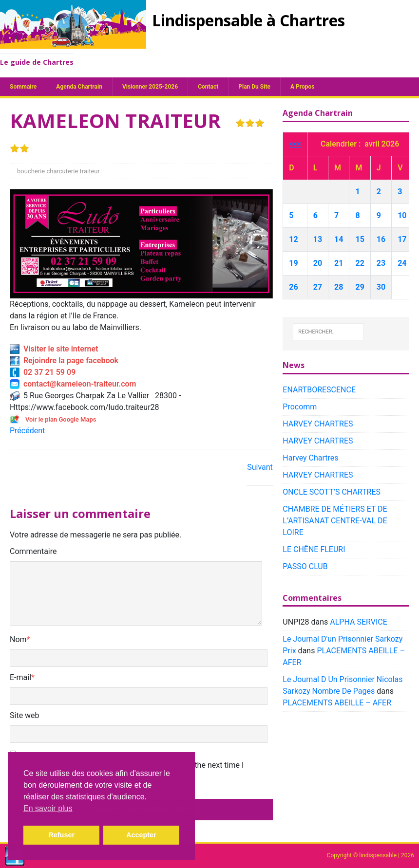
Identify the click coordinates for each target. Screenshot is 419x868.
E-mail (20, 677)
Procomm (300, 407)
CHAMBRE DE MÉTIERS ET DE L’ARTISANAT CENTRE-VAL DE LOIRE (335, 521)
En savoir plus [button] (48, 808)
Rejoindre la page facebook (64, 360)
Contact (208, 87)
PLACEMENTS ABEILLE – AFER (337, 703)
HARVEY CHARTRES (318, 424)
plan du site (254, 87)
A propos (302, 87)
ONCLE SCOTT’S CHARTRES (332, 492)
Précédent (27, 431)
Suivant (260, 467)
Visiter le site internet (54, 349)
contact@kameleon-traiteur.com (73, 384)
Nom (18, 639)
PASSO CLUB (305, 566)
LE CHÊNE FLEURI (314, 549)
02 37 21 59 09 (43, 372)
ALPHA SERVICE (358, 622)
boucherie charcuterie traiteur (58, 171)
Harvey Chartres (310, 458)
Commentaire (33, 551)
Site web (25, 715)
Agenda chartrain (79, 87)
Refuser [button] (61, 835)
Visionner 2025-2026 (150, 87)
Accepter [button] (141, 835)
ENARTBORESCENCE (319, 390)
